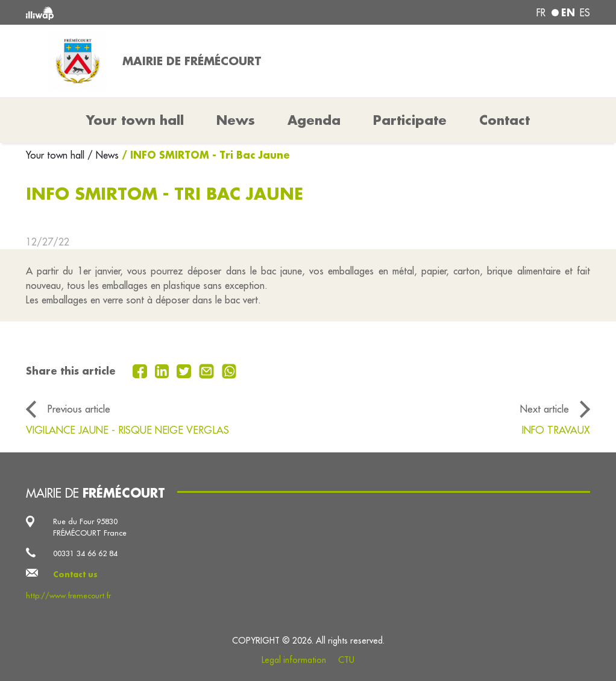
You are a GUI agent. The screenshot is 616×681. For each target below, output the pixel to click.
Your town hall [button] (135, 120)
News (236, 120)
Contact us (75, 574)
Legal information (294, 660)
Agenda (314, 120)
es (585, 13)
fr (541, 13)
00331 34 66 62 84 (85, 553)
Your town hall (57, 155)
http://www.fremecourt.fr (68, 595)
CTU (346, 660)
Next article (545, 409)
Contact (504, 120)
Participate (410, 120)
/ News (103, 155)
